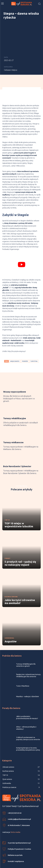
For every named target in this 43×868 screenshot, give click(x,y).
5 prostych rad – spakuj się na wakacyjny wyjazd (20, 556)
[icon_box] (21, 384)
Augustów (11, 635)
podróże (25, 354)
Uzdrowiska (9, 631)
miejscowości (15, 354)
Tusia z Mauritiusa (23, 679)
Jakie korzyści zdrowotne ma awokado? (20, 595)
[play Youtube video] (21, 258)
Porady (7, 552)
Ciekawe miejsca (11, 63)
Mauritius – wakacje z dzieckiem (28, 690)
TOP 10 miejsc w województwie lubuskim (19, 518)
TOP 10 (7, 513)
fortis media (15, 825)
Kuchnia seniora (11, 590)
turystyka (34, 354)
